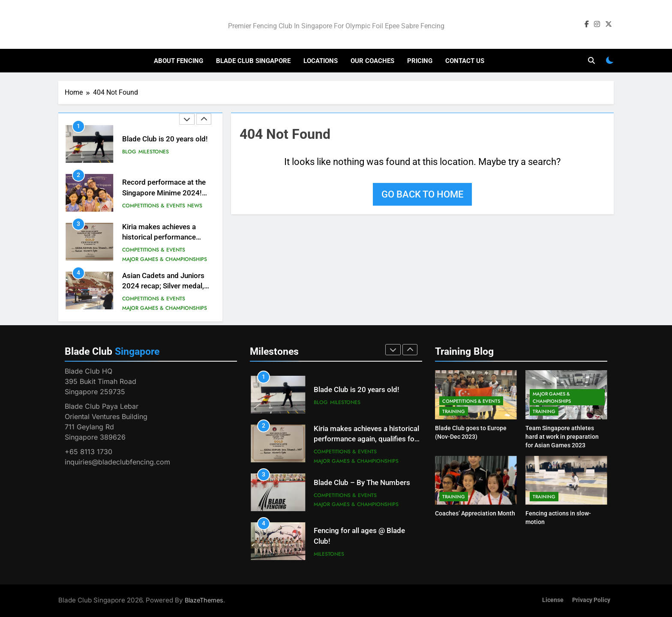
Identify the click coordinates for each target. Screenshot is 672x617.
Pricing (420, 61)
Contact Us (465, 61)
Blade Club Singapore (253, 61)
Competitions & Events (154, 206)
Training (454, 411)
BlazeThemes (204, 600)
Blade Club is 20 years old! (165, 139)
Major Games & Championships (165, 259)
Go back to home (422, 194)
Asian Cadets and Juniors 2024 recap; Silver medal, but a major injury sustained (167, 286)
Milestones (154, 152)
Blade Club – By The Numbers (362, 483)
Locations (321, 61)
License (553, 600)
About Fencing (178, 61)
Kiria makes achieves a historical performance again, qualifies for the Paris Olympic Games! (366, 439)
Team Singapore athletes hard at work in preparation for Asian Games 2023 (562, 437)
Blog (129, 152)
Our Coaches (372, 61)
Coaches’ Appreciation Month (475, 513)
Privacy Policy (591, 600)
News (195, 206)
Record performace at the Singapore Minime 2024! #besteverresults (164, 193)
